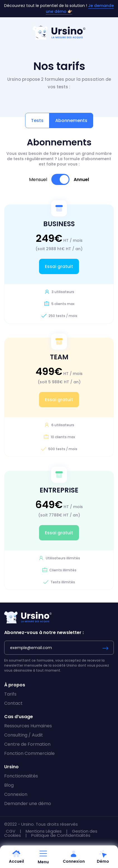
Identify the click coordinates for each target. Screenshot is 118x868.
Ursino (11, 767)
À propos (15, 685)
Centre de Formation (27, 744)
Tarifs (10, 694)
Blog (9, 785)
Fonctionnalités (21, 776)
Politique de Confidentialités (61, 835)
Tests (37, 120)
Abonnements (71, 120)
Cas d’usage (19, 717)
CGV (11, 831)
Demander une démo (28, 804)
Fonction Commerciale (29, 753)
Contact (13, 703)
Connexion (16, 794)
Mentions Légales (44, 831)
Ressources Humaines (28, 726)
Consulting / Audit (24, 735)
